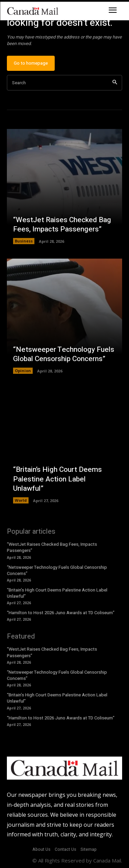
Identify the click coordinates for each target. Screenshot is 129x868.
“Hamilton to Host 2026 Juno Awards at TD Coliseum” (61, 613)
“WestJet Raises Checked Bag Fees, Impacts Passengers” (62, 225)
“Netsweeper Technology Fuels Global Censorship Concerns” (64, 354)
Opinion (23, 371)
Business (24, 241)
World (21, 500)
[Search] (115, 83)
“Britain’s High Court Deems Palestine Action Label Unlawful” (57, 479)
